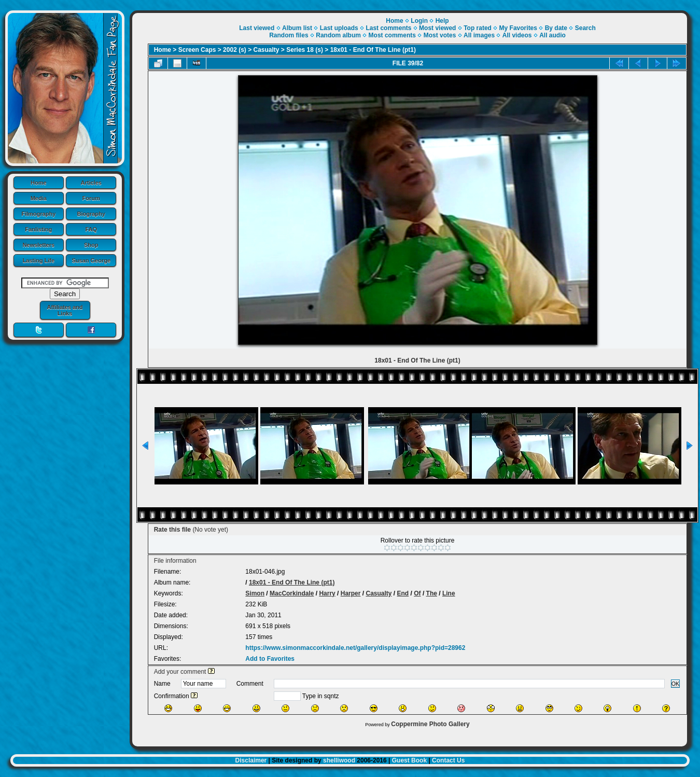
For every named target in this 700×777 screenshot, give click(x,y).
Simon (255, 593)
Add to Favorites (270, 659)
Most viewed (437, 28)
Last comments (388, 28)
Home (39, 183)
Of (417, 593)
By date (556, 28)
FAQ (91, 229)
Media (39, 198)
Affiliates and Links (65, 310)
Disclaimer (251, 760)
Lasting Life (38, 260)
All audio (552, 35)
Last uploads (339, 28)
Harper (351, 593)
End (403, 593)
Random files (289, 35)
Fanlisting (38, 229)
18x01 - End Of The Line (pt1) (373, 50)
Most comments (392, 35)
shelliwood (339, 760)
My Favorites (518, 28)
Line (449, 593)
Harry (327, 593)
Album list (297, 28)
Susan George (91, 260)
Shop (91, 245)
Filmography (38, 214)
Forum (91, 198)
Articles (91, 183)
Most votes (440, 35)
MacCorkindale (292, 593)
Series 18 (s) (305, 50)
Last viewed (257, 28)
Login (419, 21)
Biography (91, 214)
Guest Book (409, 760)
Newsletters (38, 245)
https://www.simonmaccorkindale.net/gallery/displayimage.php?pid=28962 (355, 648)
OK (676, 684)
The (432, 593)
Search (585, 28)
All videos (517, 35)
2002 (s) (235, 50)
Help (442, 21)
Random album (338, 35)
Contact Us (448, 760)
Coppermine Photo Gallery (430, 724)
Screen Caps (197, 50)
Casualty (267, 50)
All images (479, 35)
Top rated (478, 28)
